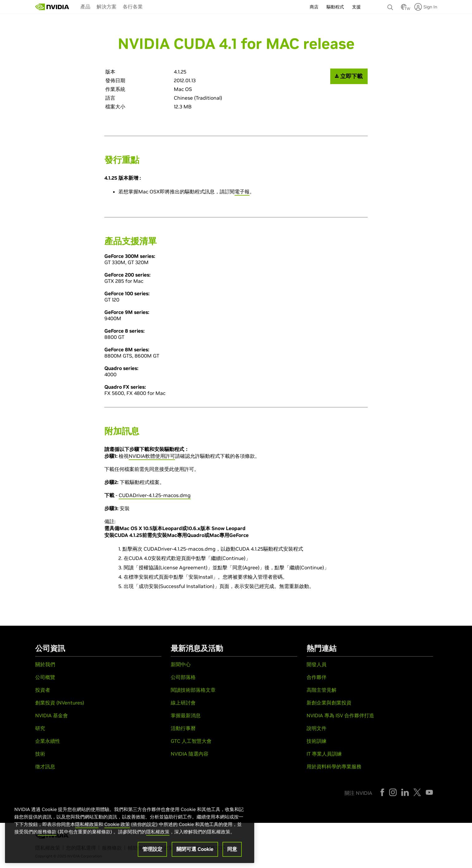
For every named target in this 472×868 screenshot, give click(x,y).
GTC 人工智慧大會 (191, 741)
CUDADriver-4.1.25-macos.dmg (155, 495)
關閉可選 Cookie (195, 850)
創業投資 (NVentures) (60, 703)
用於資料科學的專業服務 (334, 766)
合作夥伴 (317, 677)
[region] (130, 829)
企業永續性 (48, 741)
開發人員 (317, 664)
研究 (40, 728)
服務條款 (47, 833)
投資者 (43, 690)
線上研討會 (183, 703)
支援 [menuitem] (356, 7)
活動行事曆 (183, 728)
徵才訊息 (45, 766)
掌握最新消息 (186, 715)
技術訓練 (317, 741)
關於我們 (45, 664)
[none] (391, 4)
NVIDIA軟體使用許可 (152, 456)
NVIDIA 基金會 (52, 715)
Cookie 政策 (117, 825)
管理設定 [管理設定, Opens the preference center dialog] (152, 850)
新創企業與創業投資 (329, 703)
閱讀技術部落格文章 (193, 690)
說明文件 (317, 728)
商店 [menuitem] (314, 7)
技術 (40, 754)
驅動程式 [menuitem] (335, 7)
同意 (232, 850)
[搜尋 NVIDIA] (391, 6)
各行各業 (133, 7)
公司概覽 (45, 677)
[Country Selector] (404, 9)
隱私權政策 (87, 825)
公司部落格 (183, 677)
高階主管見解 (322, 690)
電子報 (242, 192)
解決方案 (107, 7)
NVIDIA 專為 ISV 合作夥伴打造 (340, 715)
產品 (85, 7)
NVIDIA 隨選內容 (190, 754)
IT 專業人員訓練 (324, 754)
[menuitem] (85, 6)
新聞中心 (181, 664)
